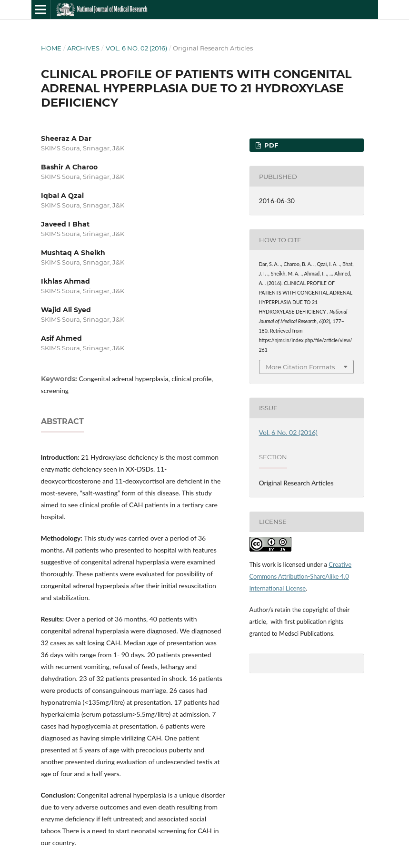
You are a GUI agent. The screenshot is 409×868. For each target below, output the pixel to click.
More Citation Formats (300, 367)
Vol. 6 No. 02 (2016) (136, 48)
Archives (83, 48)
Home (51, 48)
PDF (270, 145)
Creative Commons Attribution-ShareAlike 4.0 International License (301, 576)
